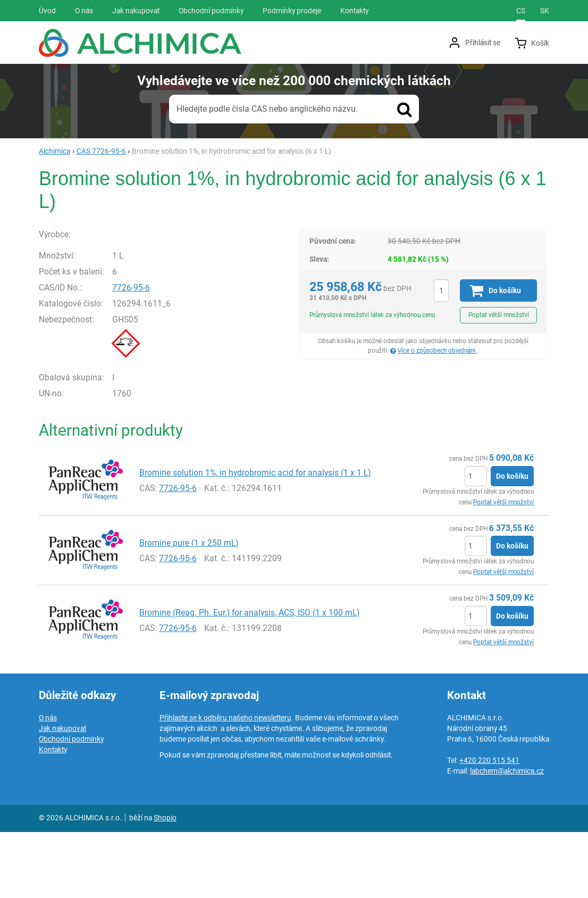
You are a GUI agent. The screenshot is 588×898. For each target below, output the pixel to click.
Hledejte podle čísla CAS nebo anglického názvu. (267, 109)
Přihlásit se (483, 43)
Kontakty (53, 816)
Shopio (165, 884)
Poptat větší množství (499, 315)
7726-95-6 (158, 354)
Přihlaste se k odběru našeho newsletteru (225, 784)
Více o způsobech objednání (437, 351)
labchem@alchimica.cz (507, 837)
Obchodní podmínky (71, 805)
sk (545, 11)
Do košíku (512, 542)
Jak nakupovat (62, 794)
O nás (48, 784)
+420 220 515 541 (489, 826)
